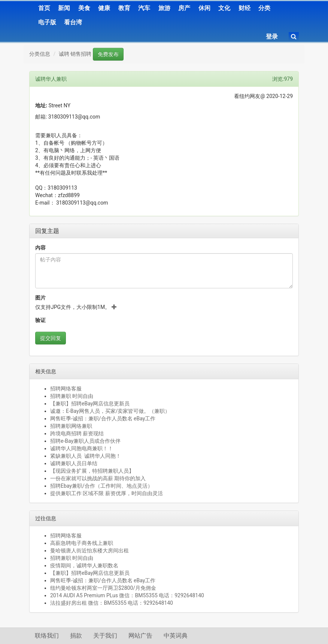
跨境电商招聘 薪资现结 (77, 433)
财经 (245, 8)
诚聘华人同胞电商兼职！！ (82, 448)
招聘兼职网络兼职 (71, 426)
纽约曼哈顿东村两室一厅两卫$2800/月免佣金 (103, 588)
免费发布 (108, 54)
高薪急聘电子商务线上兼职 (82, 543)
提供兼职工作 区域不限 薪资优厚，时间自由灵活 (107, 493)
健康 (104, 8)
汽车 (144, 8)
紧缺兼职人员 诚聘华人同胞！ (86, 456)
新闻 (64, 8)
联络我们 (47, 636)
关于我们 (105, 636)
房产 (184, 8)
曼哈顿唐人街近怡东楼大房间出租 (89, 551)
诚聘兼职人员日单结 (74, 463)
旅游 (164, 8)
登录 (272, 36)
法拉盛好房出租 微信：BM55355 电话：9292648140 (112, 603)
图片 (40, 298)
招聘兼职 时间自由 (72, 396)
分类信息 (40, 54)
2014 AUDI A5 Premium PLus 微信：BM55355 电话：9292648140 (127, 595)
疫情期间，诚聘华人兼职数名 (84, 565)
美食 (84, 8)
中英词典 (176, 636)
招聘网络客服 (66, 389)
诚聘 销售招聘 (75, 54)
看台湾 (73, 22)
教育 (124, 8)
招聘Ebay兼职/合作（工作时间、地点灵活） (101, 486)
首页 (44, 8)
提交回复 (51, 338)
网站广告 (140, 636)
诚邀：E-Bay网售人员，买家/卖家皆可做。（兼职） (110, 411)
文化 (224, 8)
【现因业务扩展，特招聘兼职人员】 (92, 471)
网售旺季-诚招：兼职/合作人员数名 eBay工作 (103, 418)
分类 (264, 8)
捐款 (76, 636)
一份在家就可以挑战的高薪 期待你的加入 (98, 478)
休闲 (204, 8)
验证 (40, 320)
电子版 (47, 22)
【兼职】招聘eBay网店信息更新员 (90, 404)
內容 (40, 248)
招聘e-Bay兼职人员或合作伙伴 (85, 441)
